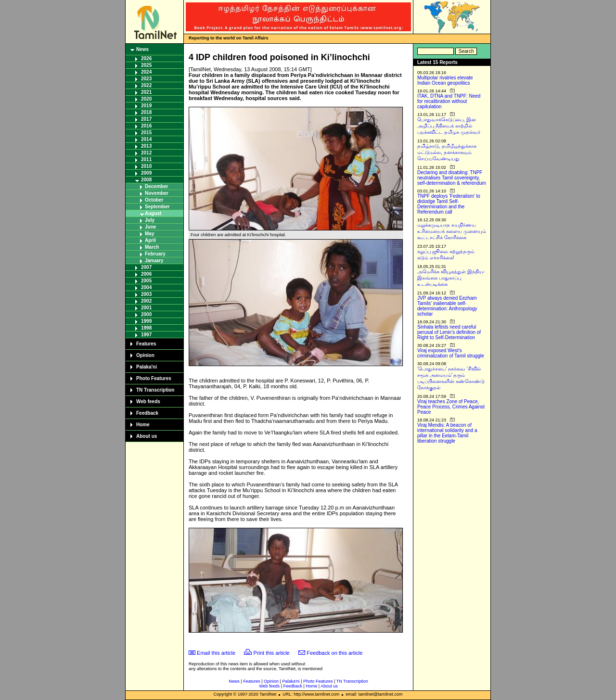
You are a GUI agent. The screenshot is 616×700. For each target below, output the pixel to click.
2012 (146, 153)
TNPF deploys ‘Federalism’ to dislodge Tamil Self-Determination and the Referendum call (449, 204)
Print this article (272, 653)
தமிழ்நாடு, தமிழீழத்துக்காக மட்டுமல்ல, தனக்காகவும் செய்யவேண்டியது (447, 152)
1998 (146, 328)
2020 (146, 99)
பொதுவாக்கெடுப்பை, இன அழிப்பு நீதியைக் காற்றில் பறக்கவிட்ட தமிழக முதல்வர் (449, 126)
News (142, 49)
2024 (146, 72)
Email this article (216, 653)
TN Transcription (155, 390)
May (149, 234)
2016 (146, 126)
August (153, 213)
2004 (146, 287)
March (152, 247)
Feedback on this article (334, 653)
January (154, 261)
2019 (146, 106)
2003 (146, 294)
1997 (146, 335)
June (150, 227)
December (156, 186)
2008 (146, 180)
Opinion (145, 355)
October (154, 200)
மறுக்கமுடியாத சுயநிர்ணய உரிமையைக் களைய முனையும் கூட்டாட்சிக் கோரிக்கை (452, 231)
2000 (146, 314)
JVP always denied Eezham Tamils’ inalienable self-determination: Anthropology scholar (447, 306)
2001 (146, 308)
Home (143, 425)
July (150, 220)
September (157, 207)
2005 (146, 281)
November (157, 193)
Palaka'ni (147, 367)
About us (147, 436)
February (155, 254)
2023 (146, 79)
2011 (146, 159)
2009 (146, 173)
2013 (146, 146)
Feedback (147, 413)
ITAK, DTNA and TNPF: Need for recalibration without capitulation (449, 101)
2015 (146, 133)
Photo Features (154, 378)
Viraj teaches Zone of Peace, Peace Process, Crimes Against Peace (451, 407)
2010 (146, 166)
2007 (146, 267)
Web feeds (148, 401)
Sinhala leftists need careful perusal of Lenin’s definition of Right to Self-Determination (449, 332)
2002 (146, 301)
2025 (146, 65)
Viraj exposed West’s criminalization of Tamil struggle (451, 353)
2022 (146, 85)
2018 (146, 112)
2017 (146, 119)
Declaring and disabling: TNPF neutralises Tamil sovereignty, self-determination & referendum (452, 178)
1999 (146, 321)
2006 (146, 274)
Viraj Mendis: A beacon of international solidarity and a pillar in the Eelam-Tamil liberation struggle (447, 433)
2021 (146, 92)
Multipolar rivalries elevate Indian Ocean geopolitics (445, 80)
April (150, 240)
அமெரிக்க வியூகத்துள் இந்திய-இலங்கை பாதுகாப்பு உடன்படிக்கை (451, 278)
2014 (146, 139)
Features (146, 344)
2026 (146, 58)
